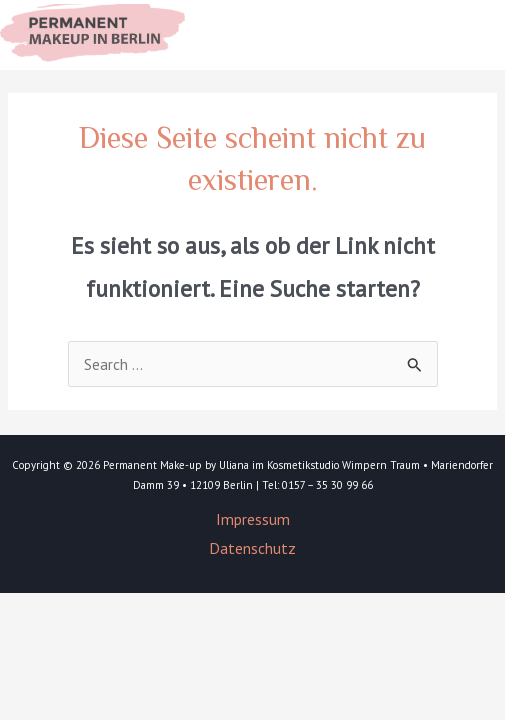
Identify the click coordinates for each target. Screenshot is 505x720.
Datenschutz (252, 548)
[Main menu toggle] (465, 35)
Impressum (253, 519)
